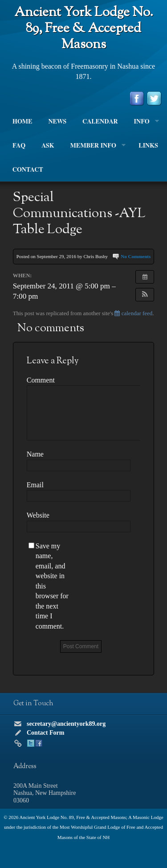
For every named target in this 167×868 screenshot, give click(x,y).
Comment (41, 380)
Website (38, 515)
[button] (145, 295)
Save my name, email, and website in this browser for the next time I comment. (52, 586)
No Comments (136, 256)
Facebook (39, 743)
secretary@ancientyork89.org (66, 724)
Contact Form (45, 733)
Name (35, 454)
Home (22, 122)
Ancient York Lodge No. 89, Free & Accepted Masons (84, 29)
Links (148, 146)
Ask (48, 146)
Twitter (31, 743)
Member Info (94, 146)
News (57, 122)
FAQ (19, 146)
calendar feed (133, 313)
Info (143, 122)
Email (35, 485)
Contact (28, 170)
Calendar (100, 122)
